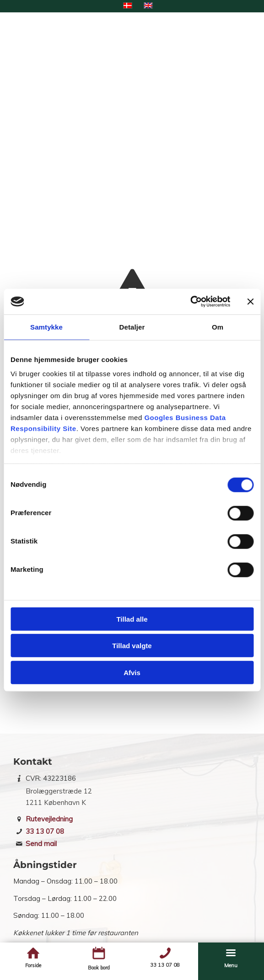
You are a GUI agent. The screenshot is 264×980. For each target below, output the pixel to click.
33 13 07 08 (45, 831)
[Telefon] (165, 953)
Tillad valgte (132, 646)
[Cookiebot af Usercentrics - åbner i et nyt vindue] (190, 302)
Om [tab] (218, 327)
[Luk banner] (250, 302)
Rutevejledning (49, 819)
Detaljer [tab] (132, 327)
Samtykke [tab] (46, 327)
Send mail (41, 844)
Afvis (132, 672)
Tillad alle (132, 619)
